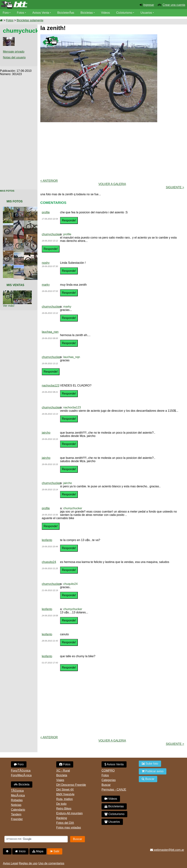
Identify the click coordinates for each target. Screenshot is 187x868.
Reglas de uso (28, 863)
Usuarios (146, 13)
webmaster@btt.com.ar (167, 850)
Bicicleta (22, 784)
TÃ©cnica (17, 791)
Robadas (17, 800)
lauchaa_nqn (50, 332)
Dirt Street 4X (65, 790)
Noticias (16, 805)
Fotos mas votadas (69, 828)
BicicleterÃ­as (66, 13)
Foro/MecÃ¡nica (21, 775)
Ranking (62, 818)
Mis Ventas (15, 285)
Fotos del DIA (65, 823)
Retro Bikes (64, 809)
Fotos (21, 13)
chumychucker (51, 234)
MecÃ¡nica (18, 795)
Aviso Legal (10, 863)
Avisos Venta (41, 13)
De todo (61, 804)
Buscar (106, 785)
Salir (55, 851)
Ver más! (9, 306)
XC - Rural (63, 771)
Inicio (20, 851)
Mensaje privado (14, 52)
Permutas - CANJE (114, 790)
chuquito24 (49, 562)
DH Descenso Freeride (71, 785)
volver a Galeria (112, 184)
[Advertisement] (19, 131)
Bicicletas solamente (30, 20)
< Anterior (49, 181)
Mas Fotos (7, 191)
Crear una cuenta (174, 5)
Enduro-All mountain (69, 813)
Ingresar (149, 5)
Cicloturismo (124, 13)
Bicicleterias (114, 806)
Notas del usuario (14, 57)
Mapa (38, 851)
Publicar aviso (153, 771)
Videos (106, 13)
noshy (46, 263)
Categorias (109, 780)
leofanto (47, 540)
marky (46, 285)
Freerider (17, 819)
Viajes (60, 780)
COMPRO (108, 771)
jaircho (46, 433)
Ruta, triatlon (65, 799)
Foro (6, 13)
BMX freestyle (65, 794)
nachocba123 (51, 386)
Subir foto (150, 764)
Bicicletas (87, 13)
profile (46, 212)
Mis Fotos (15, 201)
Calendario (18, 810)
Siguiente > (175, 187)
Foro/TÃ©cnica (21, 771)
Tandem (16, 814)
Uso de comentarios (51, 863)
